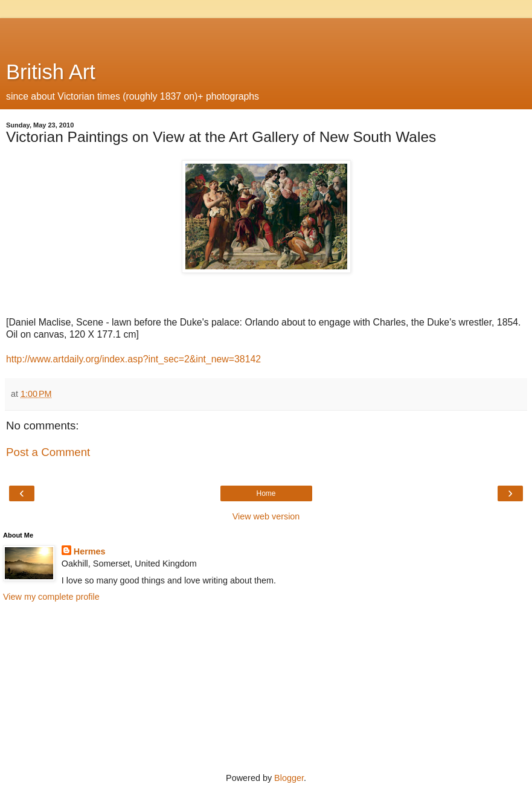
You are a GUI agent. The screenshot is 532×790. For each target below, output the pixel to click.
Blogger (289, 778)
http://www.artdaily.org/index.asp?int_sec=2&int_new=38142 (133, 359)
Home (266, 493)
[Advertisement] (266, 33)
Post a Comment (48, 452)
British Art (51, 72)
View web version (266, 516)
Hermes (90, 551)
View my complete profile (51, 597)
